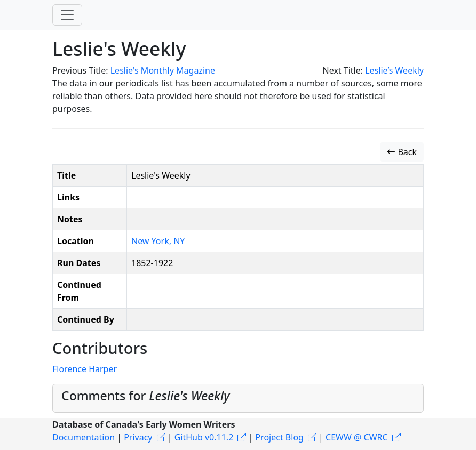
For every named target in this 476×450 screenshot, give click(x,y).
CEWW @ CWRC (357, 437)
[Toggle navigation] (67, 15)
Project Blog (279, 437)
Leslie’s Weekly (394, 70)
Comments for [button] (145, 396)
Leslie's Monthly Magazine (163, 70)
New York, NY (158, 241)
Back (402, 152)
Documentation (84, 437)
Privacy (138, 437)
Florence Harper (85, 369)
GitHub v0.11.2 (204, 437)
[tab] (238, 399)
